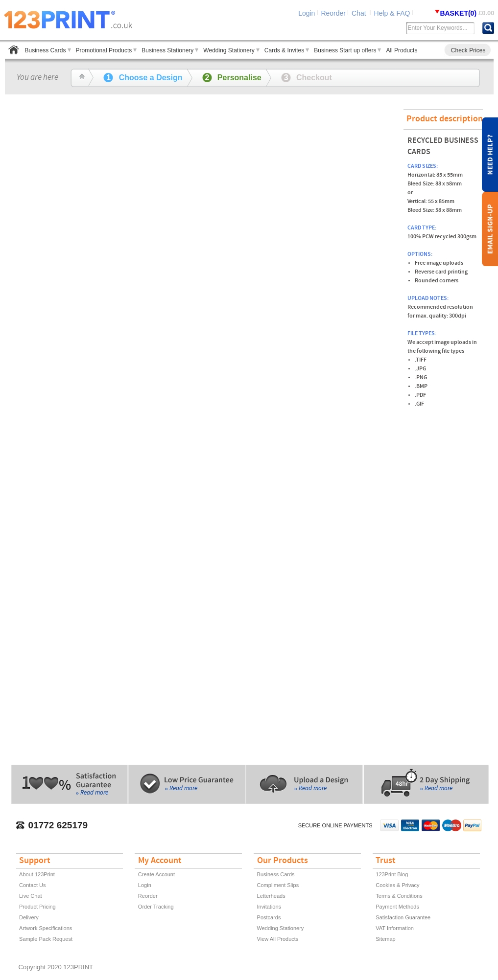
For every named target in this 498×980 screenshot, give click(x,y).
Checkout (307, 78)
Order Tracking (156, 907)
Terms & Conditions (399, 896)
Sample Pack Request (46, 939)
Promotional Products (104, 50)
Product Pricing (37, 907)
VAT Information (395, 928)
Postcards (269, 917)
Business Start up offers (345, 50)
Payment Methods (397, 907)
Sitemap (385, 939)
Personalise (232, 78)
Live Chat (30, 896)
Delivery (29, 917)
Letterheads (271, 896)
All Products (402, 50)
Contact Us (32, 885)
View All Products (278, 939)
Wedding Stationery (229, 50)
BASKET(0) (459, 13)
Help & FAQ (392, 13)
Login (307, 13)
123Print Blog (392, 874)
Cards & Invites (284, 50)
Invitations (269, 907)
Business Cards (46, 50)
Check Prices (468, 50)
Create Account (156, 874)
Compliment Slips (278, 885)
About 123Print (37, 874)
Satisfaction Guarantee (403, 917)
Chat (360, 13)
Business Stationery (167, 50)
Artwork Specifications (46, 928)
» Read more (92, 793)
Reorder (333, 13)
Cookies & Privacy (397, 885)
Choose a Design (143, 78)
